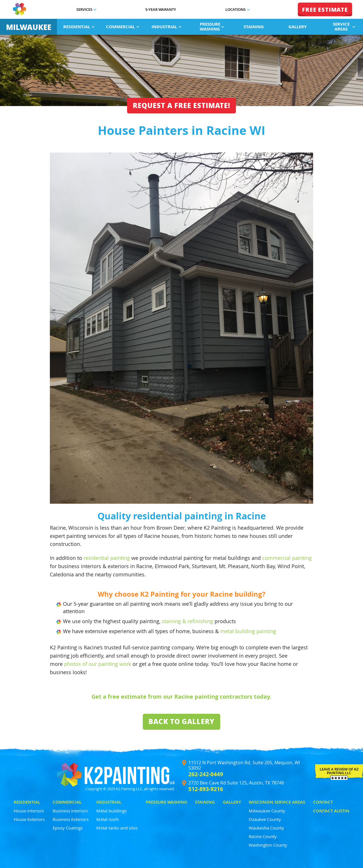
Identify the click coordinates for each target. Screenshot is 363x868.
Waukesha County (266, 828)
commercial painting (287, 558)
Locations (237, 9)
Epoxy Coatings (68, 828)
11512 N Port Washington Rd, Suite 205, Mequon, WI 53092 (244, 765)
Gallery (297, 27)
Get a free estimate (119, 697)
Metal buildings (111, 811)
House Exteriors (29, 819)
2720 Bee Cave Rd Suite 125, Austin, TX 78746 (236, 783)
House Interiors (29, 811)
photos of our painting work (98, 664)
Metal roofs (108, 819)
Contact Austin (331, 811)
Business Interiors (70, 811)
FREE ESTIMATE (325, 9)
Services (86, 9)
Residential (79, 27)
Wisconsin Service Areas (277, 802)
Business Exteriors (71, 819)
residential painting (107, 558)
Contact (323, 802)
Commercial (123, 27)
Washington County (268, 845)
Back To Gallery (181, 721)
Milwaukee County (267, 811)
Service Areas (344, 27)
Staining (254, 27)
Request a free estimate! (181, 105)
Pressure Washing (212, 27)
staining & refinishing (187, 621)
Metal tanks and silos (117, 828)
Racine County (263, 836)
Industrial (166, 27)
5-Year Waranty (161, 9)
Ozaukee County (265, 819)
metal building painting (248, 631)
